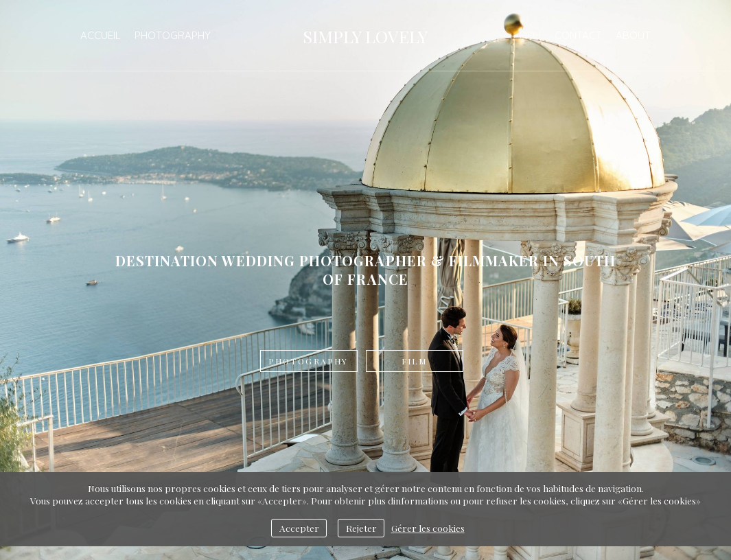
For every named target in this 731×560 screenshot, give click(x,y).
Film (530, 35)
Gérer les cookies (428, 528)
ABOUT (633, 35)
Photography (173, 35)
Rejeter (361, 528)
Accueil (101, 35)
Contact (578, 35)
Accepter (299, 528)
